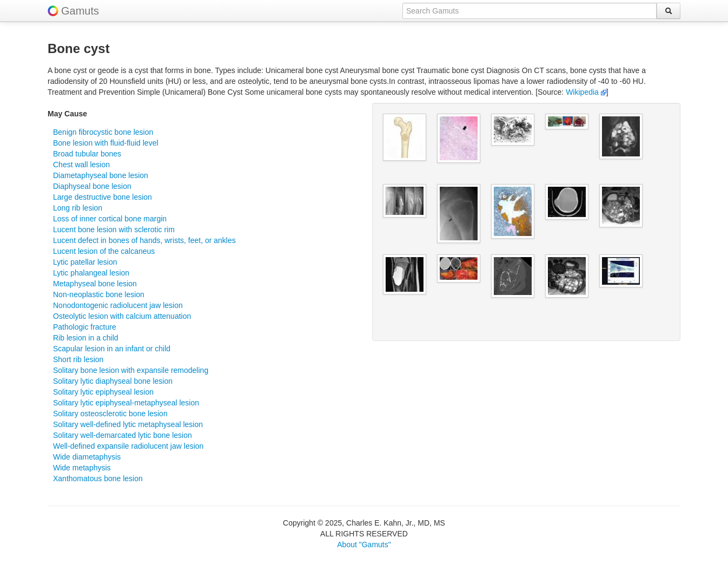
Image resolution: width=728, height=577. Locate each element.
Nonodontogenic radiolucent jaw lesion (118, 305)
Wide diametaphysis (87, 457)
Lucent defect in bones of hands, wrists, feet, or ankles (144, 240)
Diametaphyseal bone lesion (101, 175)
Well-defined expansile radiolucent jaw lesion (128, 446)
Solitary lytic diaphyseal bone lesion (113, 381)
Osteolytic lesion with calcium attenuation (122, 316)
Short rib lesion (78, 359)
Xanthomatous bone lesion (98, 478)
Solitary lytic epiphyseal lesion (103, 392)
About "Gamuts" (364, 545)
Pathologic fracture (85, 327)
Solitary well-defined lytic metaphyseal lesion (128, 424)
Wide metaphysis (82, 468)
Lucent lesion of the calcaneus (104, 251)
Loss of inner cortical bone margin (110, 219)
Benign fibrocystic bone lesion (103, 132)
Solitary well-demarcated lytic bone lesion (123, 435)
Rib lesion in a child (86, 338)
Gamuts (80, 11)
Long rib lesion (78, 208)
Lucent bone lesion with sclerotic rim (114, 230)
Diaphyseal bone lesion (92, 186)
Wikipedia (586, 92)
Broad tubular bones (87, 154)
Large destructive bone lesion (102, 197)
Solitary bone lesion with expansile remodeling (131, 370)
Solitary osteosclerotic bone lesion (110, 414)
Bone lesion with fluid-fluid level (106, 143)
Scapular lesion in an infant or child (112, 349)
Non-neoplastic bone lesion (99, 294)
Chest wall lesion (81, 165)
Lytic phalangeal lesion (91, 273)
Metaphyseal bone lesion (95, 284)
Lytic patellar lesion (85, 262)
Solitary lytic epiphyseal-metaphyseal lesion (126, 403)
